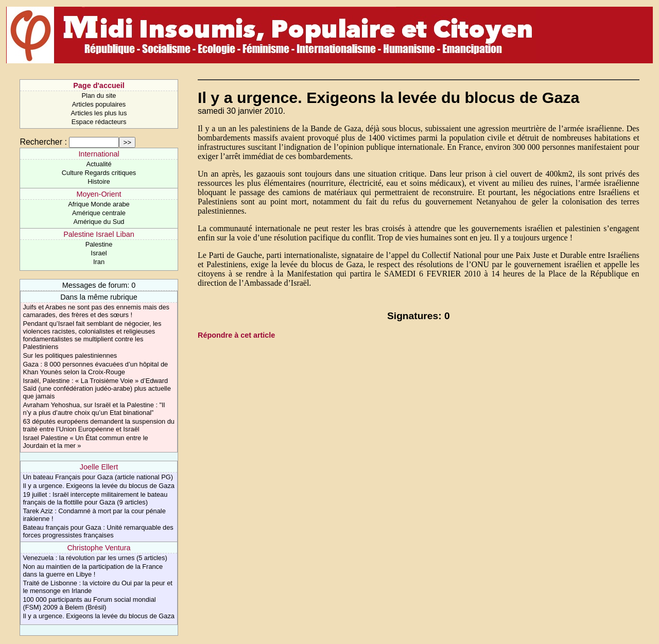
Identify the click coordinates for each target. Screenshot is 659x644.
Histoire (99, 181)
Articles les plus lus (99, 113)
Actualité (99, 164)
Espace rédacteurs (99, 122)
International (99, 154)
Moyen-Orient (99, 194)
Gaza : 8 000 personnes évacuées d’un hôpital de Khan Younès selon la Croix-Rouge (95, 368)
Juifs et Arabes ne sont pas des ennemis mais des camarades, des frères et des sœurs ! (96, 311)
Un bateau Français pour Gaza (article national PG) (98, 477)
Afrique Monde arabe (99, 204)
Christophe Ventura (99, 548)
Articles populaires (99, 104)
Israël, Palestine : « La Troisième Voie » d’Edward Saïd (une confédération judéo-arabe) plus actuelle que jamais (97, 388)
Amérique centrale (99, 213)
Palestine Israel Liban (99, 234)
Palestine (99, 244)
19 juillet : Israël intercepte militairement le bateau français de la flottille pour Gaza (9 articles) (95, 498)
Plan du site (99, 95)
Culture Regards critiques (99, 173)
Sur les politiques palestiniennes (70, 355)
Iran (99, 262)
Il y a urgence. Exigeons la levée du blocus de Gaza (99, 486)
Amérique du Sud (99, 222)
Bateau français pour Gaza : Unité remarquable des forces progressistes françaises (98, 531)
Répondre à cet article (236, 335)
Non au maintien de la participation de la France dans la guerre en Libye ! (93, 570)
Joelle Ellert (99, 467)
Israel (99, 253)
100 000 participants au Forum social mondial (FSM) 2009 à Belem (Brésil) (89, 603)
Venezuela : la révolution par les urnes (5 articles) (95, 558)
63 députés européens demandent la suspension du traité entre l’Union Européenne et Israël (99, 425)
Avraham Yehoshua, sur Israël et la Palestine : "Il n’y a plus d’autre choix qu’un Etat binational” (94, 409)
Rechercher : (43, 142)
